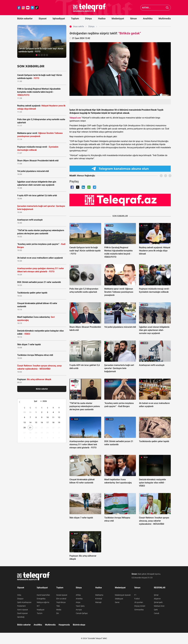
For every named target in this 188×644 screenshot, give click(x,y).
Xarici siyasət (23, 610)
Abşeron (157, 599)
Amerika (79, 599)
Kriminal (99, 599)
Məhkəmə (99, 595)
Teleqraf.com (75, 118)
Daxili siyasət (22, 613)
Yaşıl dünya (61, 602)
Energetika (41, 599)
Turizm (40, 613)
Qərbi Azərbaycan (24, 602)
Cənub (157, 613)
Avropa (79, 610)
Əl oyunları (139, 602)
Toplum (75, 18)
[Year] (46, 401)
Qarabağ (21, 617)
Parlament (21, 606)
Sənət (117, 602)
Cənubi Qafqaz (82, 613)
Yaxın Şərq (80, 606)
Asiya (78, 602)
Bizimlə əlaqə (79, 625)
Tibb (58, 606)
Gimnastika (139, 610)
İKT (38, 606)
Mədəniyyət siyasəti (123, 595)
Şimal (156, 595)
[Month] (38, 401)
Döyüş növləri (140, 606)
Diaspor (20, 599)
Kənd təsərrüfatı (43, 595)
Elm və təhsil (61, 599)
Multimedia (165, 18)
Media (59, 610)
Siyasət (43, 18)
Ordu (19, 595)
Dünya (88, 18)
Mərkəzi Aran (159, 606)
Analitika (148, 18)
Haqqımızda (64, 625)
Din (58, 613)
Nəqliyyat (41, 610)
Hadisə (102, 18)
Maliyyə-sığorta (43, 602)
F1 (135, 595)
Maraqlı (98, 602)
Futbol (137, 599)
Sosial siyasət (62, 595)
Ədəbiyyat (119, 599)
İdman (133, 18)
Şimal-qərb (158, 602)
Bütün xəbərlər (25, 18)
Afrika (78, 595)
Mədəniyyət (118, 18)
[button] (37, 55)
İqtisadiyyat (59, 18)
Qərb (156, 610)
